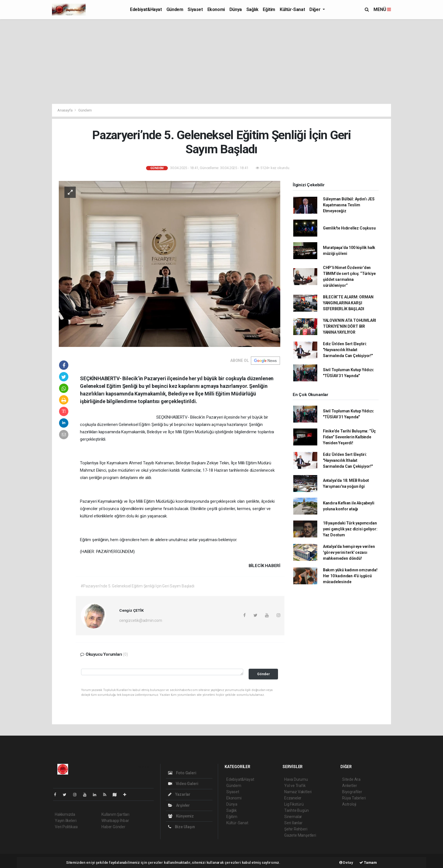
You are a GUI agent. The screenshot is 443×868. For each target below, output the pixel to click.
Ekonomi (216, 9)
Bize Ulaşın (182, 827)
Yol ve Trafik (295, 786)
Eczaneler (293, 798)
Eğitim (269, 9)
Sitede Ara (351, 779)
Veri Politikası (66, 827)
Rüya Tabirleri (354, 798)
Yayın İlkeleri (66, 821)
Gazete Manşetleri (300, 835)
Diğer (315, 9)
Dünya (236, 9)
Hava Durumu (296, 779)
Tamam (368, 862)
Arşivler (179, 805)
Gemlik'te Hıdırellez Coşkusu (349, 228)
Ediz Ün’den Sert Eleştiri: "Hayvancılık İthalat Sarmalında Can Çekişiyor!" (348, 350)
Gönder (263, 674)
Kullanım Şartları (115, 814)
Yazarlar (179, 794)
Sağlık (252, 9)
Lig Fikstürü (294, 804)
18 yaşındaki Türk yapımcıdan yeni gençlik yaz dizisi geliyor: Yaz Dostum (350, 529)
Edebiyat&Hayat (146, 9)
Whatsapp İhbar (115, 821)
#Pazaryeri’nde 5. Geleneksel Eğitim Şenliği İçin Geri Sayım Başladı (137, 586)
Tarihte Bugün (297, 810)
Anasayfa (65, 110)
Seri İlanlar (293, 823)
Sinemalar (293, 817)
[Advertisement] (221, 62)
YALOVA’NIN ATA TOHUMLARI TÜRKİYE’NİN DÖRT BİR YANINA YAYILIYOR (349, 326)
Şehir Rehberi (296, 829)
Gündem (175, 9)
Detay (346, 862)
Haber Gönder (113, 827)
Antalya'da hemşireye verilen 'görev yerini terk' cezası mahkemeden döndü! (349, 552)
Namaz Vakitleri (298, 792)
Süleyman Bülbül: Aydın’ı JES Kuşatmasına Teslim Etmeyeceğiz (349, 205)
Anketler (349, 786)
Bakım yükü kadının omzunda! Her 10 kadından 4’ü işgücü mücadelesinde (350, 576)
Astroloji (349, 804)
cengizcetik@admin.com (141, 620)
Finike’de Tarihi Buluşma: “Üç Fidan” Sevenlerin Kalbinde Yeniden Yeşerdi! (349, 437)
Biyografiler (352, 792)
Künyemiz (181, 816)
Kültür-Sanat (292, 9)
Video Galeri (183, 784)
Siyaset (195, 9)
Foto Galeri (182, 773)
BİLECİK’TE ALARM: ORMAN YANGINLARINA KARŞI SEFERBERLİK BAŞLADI (348, 303)
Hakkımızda (65, 814)
